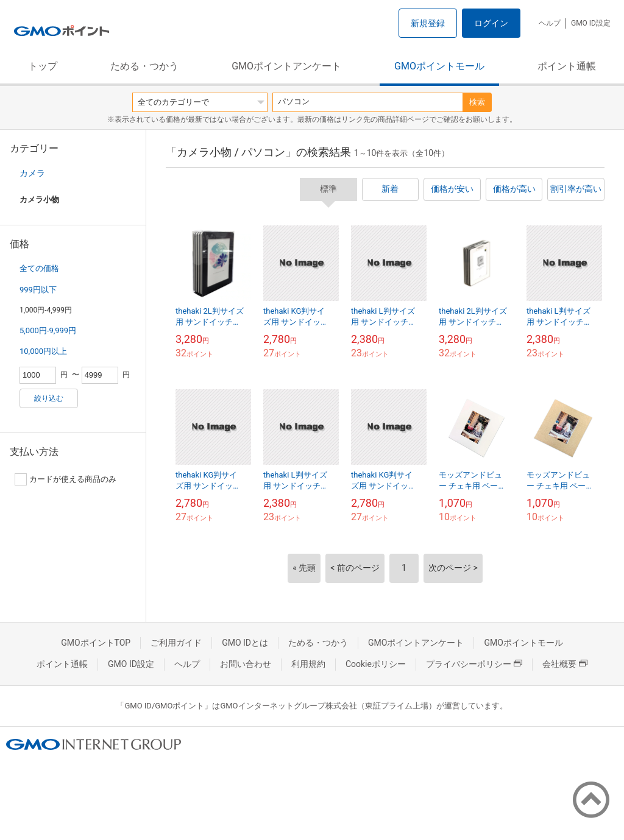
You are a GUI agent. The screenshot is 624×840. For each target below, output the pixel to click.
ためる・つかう (144, 66)
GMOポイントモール (439, 66)
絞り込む (49, 398)
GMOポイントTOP (96, 643)
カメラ (32, 173)
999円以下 (38, 290)
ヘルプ (550, 23)
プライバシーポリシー (474, 664)
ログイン (491, 23)
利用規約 (308, 664)
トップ (43, 66)
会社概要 (565, 664)
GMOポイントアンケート (286, 66)
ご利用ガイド (176, 643)
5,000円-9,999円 (48, 330)
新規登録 (428, 23)
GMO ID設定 (591, 23)
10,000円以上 (43, 351)
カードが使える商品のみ (66, 479)
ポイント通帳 (567, 66)
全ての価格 (39, 268)
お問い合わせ (246, 664)
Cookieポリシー (376, 664)
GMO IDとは (245, 643)
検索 (477, 102)
